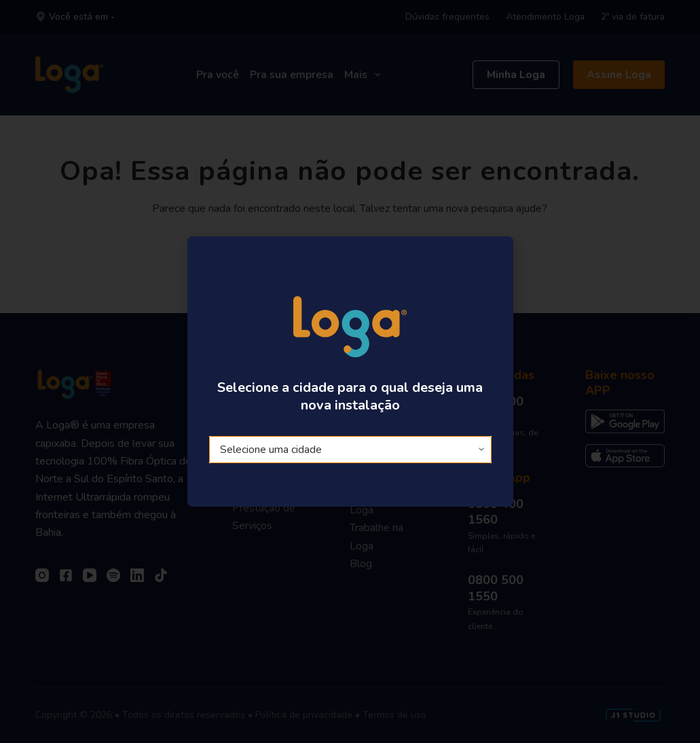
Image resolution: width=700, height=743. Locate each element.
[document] (350, 371)
